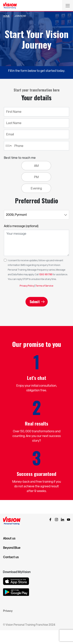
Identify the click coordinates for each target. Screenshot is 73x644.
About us (9, 538)
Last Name (14, 123)
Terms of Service (44, 286)
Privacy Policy (27, 286)
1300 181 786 (46, 274)
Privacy (8, 611)
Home (6, 16)
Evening (36, 188)
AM (36, 166)
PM (36, 177)
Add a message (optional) (21, 226)
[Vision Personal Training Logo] (10, 6)
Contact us (11, 557)
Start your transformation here (37, 90)
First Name (14, 111)
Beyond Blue (12, 548)
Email (10, 134)
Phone (19, 146)
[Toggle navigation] (68, 5)
